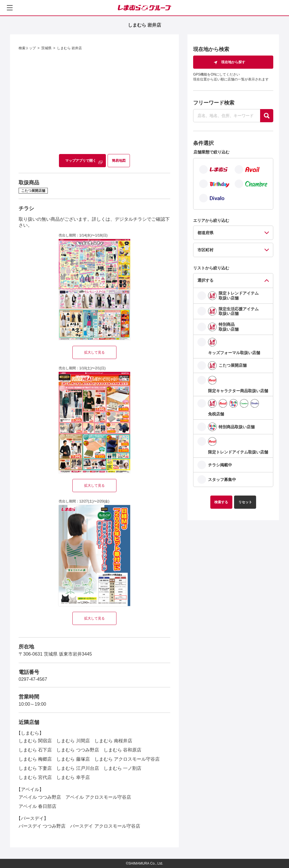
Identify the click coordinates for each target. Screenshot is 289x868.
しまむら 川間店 (73, 741)
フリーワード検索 (214, 103)
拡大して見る (94, 352)
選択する (205, 280)
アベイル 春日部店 (37, 806)
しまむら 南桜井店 (113, 741)
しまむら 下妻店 (35, 768)
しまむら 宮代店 (35, 777)
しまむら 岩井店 (69, 48)
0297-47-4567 (33, 679)
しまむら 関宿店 (35, 741)
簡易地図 (119, 161)
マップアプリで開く (81, 161)
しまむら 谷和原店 (122, 750)
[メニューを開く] (10, 8)
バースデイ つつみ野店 (42, 826)
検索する (221, 502)
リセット (245, 502)
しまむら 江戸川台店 (78, 768)
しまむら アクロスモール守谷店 (127, 759)
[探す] (267, 116)
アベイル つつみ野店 (40, 797)
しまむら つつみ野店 (78, 750)
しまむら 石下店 (35, 750)
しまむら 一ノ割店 (122, 768)
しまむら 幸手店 (73, 777)
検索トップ (27, 48)
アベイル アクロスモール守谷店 (98, 797)
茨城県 (46, 48)
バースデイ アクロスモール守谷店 (105, 826)
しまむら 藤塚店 (73, 759)
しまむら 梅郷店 (35, 759)
